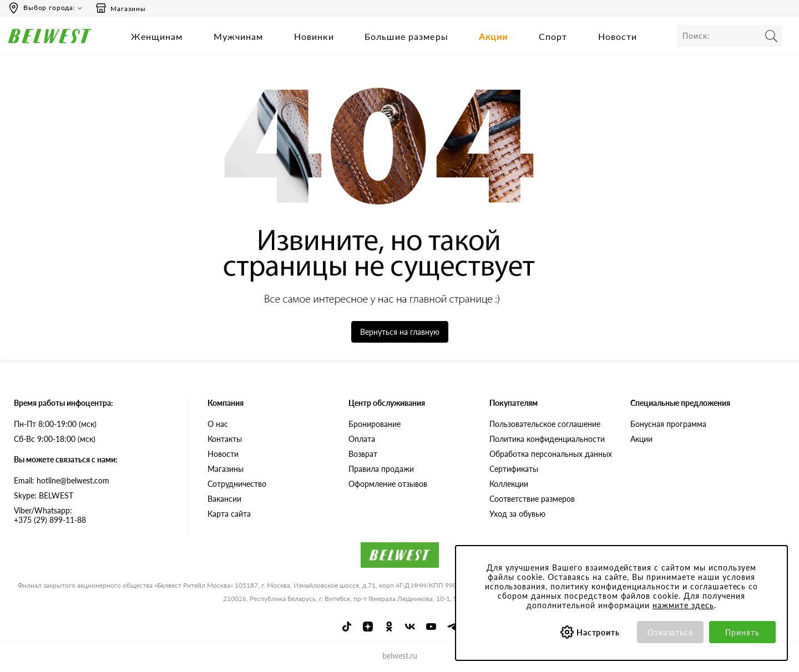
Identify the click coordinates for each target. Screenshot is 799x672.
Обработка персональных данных (551, 454)
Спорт (553, 36)
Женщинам (157, 36)
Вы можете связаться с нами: (66, 459)
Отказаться (671, 632)
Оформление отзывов (388, 484)
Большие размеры (406, 36)
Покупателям (514, 403)
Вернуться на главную (400, 332)
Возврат (363, 454)
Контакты (225, 439)
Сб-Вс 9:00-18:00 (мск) (55, 439)
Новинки (314, 36)
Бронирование (375, 424)
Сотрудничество (237, 484)
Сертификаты (514, 469)
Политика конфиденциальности (547, 439)
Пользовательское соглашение (545, 424)
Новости (618, 36)
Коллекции (509, 484)
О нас (218, 424)
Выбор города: (49, 7)
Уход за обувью (517, 514)
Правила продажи (381, 469)
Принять (742, 632)
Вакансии (224, 499)
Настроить (598, 632)
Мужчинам (239, 36)
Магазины (120, 8)
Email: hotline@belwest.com (62, 480)
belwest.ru (400, 656)
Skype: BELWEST (44, 495)
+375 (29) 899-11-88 (92, 515)
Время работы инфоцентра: (64, 403)
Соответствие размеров (532, 499)
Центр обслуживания (387, 403)
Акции (494, 36)
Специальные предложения (680, 403)
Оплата (362, 439)
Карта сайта (229, 514)
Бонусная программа (668, 424)
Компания (226, 403)
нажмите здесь (683, 605)
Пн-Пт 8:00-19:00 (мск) (55, 424)
